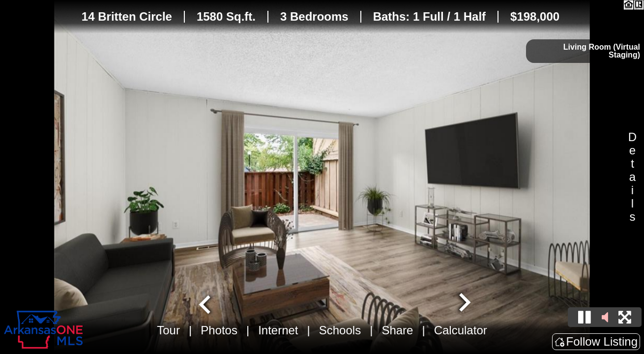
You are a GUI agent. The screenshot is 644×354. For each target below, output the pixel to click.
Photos (219, 330)
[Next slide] (464, 303)
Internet (278, 330)
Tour (168, 330)
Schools (340, 330)
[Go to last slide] (206, 303)
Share (397, 330)
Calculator (461, 330)
